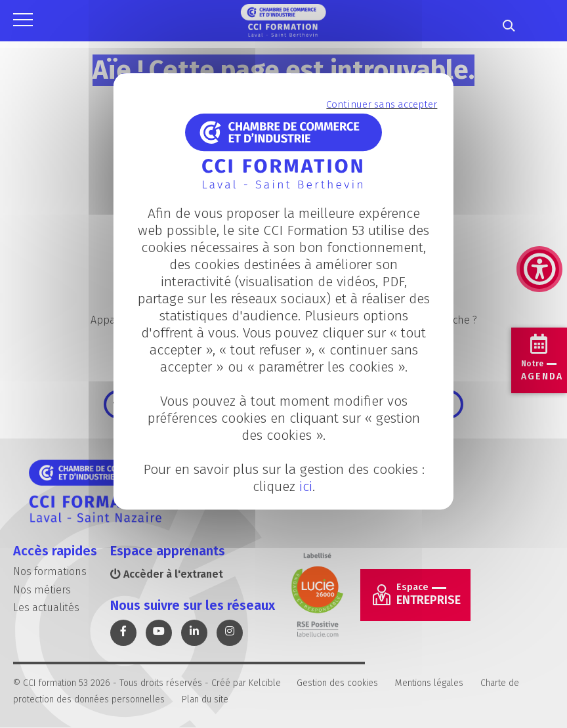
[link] (539, 203)
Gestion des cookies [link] (337, 683)
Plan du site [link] (205, 699)
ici (305, 487)
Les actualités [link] (46, 608)
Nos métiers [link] (42, 590)
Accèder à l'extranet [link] (167, 574)
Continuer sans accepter (382, 104)
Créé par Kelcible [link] (246, 683)
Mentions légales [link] (429, 683)
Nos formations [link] (50, 571)
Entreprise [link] (429, 594)
